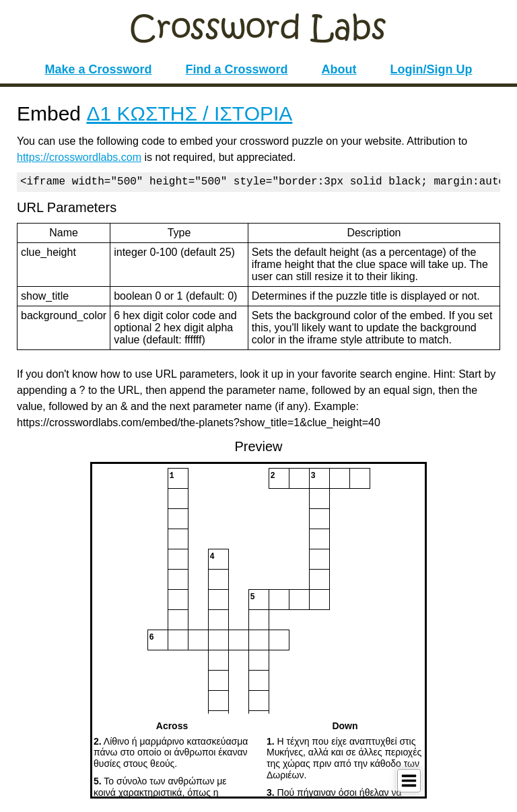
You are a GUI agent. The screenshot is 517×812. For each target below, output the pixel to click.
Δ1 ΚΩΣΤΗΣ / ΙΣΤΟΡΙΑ (189, 113)
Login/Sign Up (432, 69)
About (339, 69)
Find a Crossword (237, 69)
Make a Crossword (98, 69)
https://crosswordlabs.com (79, 157)
